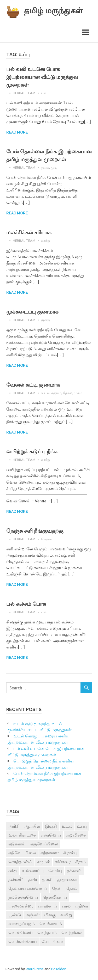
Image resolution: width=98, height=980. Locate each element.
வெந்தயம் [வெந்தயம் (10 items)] (47, 933)
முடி (54, 168)
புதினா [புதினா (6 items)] (82, 907)
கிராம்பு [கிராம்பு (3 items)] (70, 853)
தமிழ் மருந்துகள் (56, 10)
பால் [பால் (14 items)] (66, 907)
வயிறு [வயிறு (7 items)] (66, 916)
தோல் (68, 393)
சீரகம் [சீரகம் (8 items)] (80, 862)
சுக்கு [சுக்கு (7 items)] (13, 871)
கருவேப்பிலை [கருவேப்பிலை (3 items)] (44, 845)
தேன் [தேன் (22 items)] (57, 889)
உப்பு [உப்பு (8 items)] (82, 827)
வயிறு (46, 241)
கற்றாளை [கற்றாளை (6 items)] (50, 853)
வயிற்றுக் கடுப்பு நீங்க (32, 452)
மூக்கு (45, 320)
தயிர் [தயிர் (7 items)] (33, 880)
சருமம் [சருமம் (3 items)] (44, 862)
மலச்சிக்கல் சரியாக (29, 233)
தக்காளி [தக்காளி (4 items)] (74, 871)
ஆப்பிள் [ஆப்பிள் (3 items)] (32, 827)
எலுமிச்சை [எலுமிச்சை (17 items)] (76, 836)
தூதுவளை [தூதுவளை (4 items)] (67, 880)
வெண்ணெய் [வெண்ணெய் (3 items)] (21, 933)
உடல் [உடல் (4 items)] (67, 827)
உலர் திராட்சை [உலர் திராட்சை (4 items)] (22, 836)
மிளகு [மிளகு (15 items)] (50, 916)
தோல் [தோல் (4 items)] (72, 889)
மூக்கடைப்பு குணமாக (32, 312)
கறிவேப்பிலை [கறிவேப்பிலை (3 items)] (22, 853)
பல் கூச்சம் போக (26, 605)
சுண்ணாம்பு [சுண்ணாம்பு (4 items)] (33, 871)
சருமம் (56, 393)
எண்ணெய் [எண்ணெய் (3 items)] (51, 836)
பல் (44, 93)
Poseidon (59, 970)
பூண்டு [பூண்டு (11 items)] (15, 916)
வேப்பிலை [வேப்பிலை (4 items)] (52, 942)
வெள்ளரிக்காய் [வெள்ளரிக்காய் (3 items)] (23, 942)
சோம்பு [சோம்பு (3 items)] (55, 871)
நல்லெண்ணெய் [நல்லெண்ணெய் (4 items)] (23, 898)
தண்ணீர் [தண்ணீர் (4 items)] (16, 880)
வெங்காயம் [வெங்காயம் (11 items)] (51, 924)
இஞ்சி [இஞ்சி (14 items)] (51, 827)
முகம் (78, 393)
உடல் (45, 393)
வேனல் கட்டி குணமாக (33, 386)
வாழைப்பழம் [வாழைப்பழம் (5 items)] (22, 924)
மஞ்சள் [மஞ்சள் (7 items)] (33, 916)
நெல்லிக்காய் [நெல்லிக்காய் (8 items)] (55, 898)
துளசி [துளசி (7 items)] (47, 880)
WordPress (35, 970)
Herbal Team (24, 93)
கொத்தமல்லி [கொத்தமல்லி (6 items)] (20, 862)
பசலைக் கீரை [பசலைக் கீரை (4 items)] (21, 907)
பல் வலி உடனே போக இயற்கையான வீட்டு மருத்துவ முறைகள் (42, 78)
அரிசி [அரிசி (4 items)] (14, 827)
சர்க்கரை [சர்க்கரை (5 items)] (63, 862)
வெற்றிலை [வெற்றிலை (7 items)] (72, 933)
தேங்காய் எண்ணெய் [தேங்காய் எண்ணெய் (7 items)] (28, 889)
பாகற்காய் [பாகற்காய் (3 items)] (48, 907)
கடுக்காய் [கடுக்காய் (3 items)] (17, 845)
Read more (17, 133)
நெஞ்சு (46, 539)
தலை (45, 168)
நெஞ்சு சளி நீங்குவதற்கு (35, 532)
